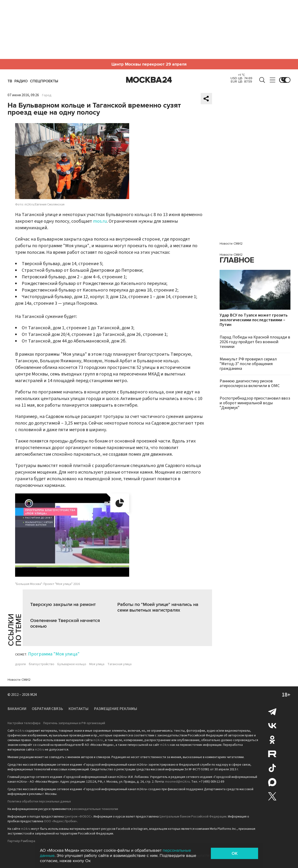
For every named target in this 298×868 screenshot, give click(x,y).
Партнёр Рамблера (21, 841)
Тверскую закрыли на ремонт (63, 605)
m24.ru (20, 731)
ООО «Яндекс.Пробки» (60, 821)
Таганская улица (119, 664)
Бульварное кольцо (72, 664)
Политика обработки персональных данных (39, 801)
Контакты (79, 709)
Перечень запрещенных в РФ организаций (74, 723)
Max (272, 782)
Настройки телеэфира (24, 723)
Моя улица (97, 664)
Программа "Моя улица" (54, 654)
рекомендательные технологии (95, 809)
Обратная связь (47, 709)
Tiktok (272, 768)
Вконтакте (272, 726)
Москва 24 (149, 80)
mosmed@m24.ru (177, 782)
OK (235, 853)
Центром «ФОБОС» (78, 817)
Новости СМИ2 (19, 680)
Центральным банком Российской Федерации (193, 817)
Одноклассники (272, 740)
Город (47, 95)
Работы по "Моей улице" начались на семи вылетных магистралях (158, 607)
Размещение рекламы (116, 709)
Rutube (272, 754)
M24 (34, 695)
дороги (20, 664)
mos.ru (100, 221)
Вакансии (17, 709)
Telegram (272, 711)
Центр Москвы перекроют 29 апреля (149, 64)
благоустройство (42, 664)
